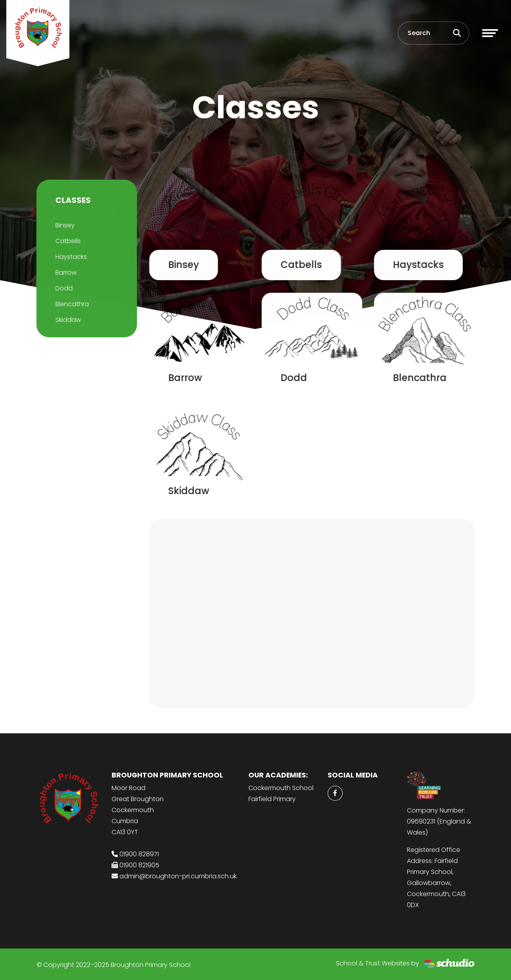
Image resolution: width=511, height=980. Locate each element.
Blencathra (71, 304)
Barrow (65, 272)
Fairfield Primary (272, 799)
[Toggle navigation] (490, 33)
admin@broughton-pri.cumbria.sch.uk (178, 876)
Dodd (63, 288)
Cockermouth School (281, 788)
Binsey (64, 225)
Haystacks (70, 257)
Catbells (67, 241)
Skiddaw (67, 320)
